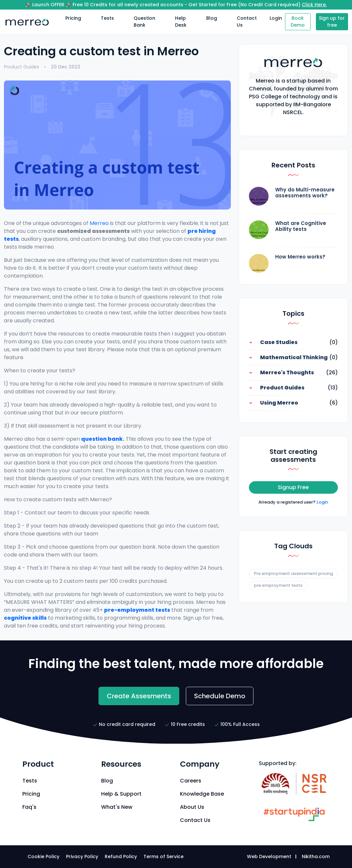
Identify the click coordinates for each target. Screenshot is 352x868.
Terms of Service (164, 856)
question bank (102, 439)
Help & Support (121, 794)
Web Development (269, 856)
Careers (191, 781)
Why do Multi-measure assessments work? (305, 193)
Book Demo (298, 22)
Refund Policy (121, 856)
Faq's (29, 807)
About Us (192, 807)
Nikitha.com (316, 856)
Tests (107, 18)
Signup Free (293, 487)
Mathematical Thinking (294, 357)
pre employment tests (278, 585)
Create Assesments (139, 696)
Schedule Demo (220, 696)
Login (276, 18)
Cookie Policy (44, 856)
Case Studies (279, 342)
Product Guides (22, 67)
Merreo (99, 223)
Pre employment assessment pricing (293, 573)
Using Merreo (279, 403)
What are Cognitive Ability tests (301, 226)
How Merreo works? (300, 257)
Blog (212, 18)
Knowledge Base (202, 794)
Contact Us (247, 22)
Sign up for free (332, 22)
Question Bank (144, 22)
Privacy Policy (82, 856)
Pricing (73, 18)
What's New (117, 807)
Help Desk (181, 22)
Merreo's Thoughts (287, 372)
